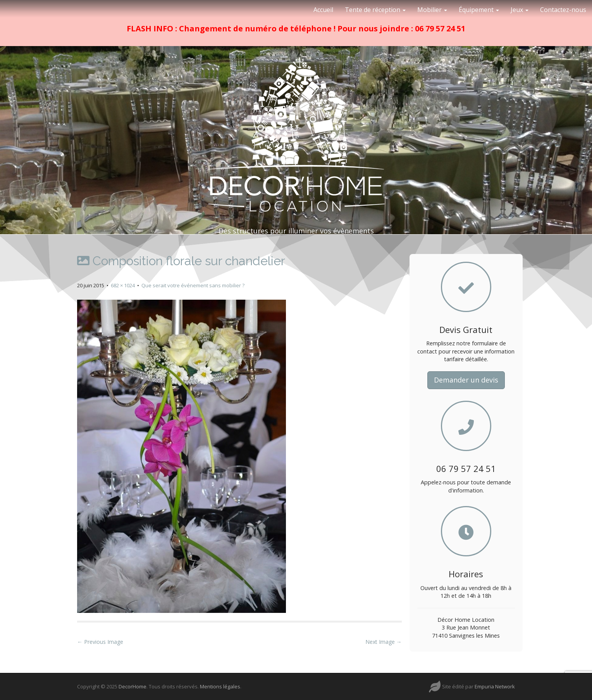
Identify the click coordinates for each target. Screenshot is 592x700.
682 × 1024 (123, 285)
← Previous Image (100, 642)
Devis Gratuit (466, 329)
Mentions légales (220, 686)
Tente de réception (375, 10)
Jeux (520, 10)
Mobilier (432, 10)
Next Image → (384, 642)
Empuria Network (495, 686)
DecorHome (133, 686)
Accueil (323, 10)
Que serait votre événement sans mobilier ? (193, 285)
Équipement (479, 10)
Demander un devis (466, 380)
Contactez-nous (563, 10)
